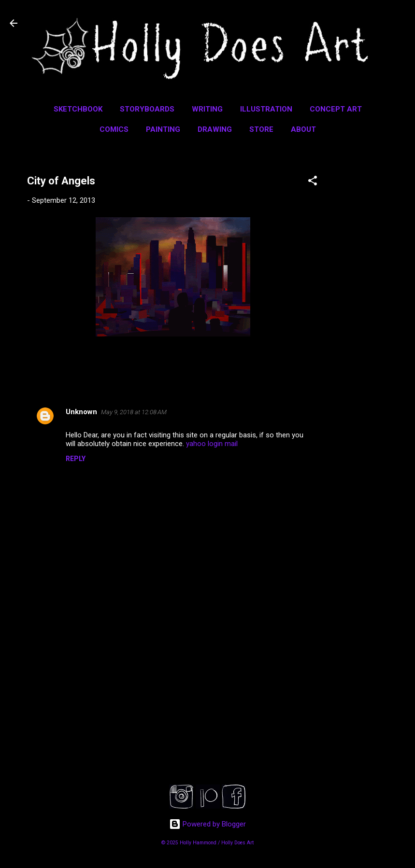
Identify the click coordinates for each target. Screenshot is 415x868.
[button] (313, 182)
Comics (114, 129)
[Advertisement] (376, 305)
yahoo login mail (212, 444)
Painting (163, 129)
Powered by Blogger (207, 824)
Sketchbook (78, 109)
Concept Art (336, 109)
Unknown (81, 412)
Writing (207, 109)
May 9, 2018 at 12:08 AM (134, 412)
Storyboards (147, 109)
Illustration (266, 109)
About (303, 129)
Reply (76, 459)
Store (261, 129)
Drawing (215, 129)
